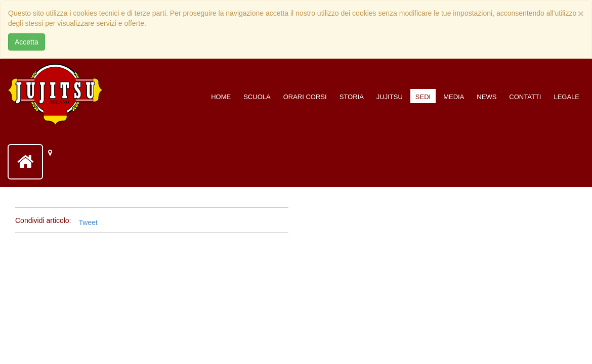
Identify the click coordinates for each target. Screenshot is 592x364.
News (487, 97)
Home (221, 97)
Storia (352, 97)
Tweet (88, 222)
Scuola (257, 97)
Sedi (423, 97)
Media (454, 97)
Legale (566, 97)
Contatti (525, 97)
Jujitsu (390, 97)
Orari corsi (305, 97)
